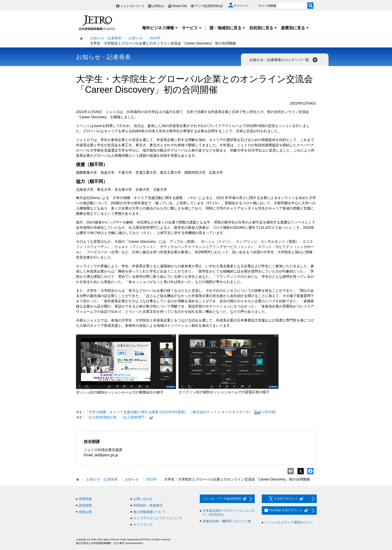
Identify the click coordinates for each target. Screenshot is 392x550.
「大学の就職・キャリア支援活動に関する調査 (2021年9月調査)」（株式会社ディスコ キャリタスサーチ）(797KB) (180, 412)
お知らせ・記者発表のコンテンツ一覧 (284, 60)
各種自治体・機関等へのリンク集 (227, 521)
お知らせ (135, 38)
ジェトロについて (132, 6)
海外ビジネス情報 (160, 28)
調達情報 (85, 505)
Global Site (180, 6)
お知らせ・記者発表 (106, 38)
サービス (192, 28)
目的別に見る (263, 28)
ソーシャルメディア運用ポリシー (289, 522)
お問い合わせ (143, 499)
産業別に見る (295, 28)
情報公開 (85, 512)
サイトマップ (143, 525)
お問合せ (158, 6)
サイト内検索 (267, 6)
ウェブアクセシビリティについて (158, 518)
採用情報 (85, 499)
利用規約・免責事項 (148, 505)
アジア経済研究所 (209, 6)
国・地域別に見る (227, 28)
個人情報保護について (149, 512)
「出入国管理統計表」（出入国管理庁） (119, 417)
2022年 (155, 38)
